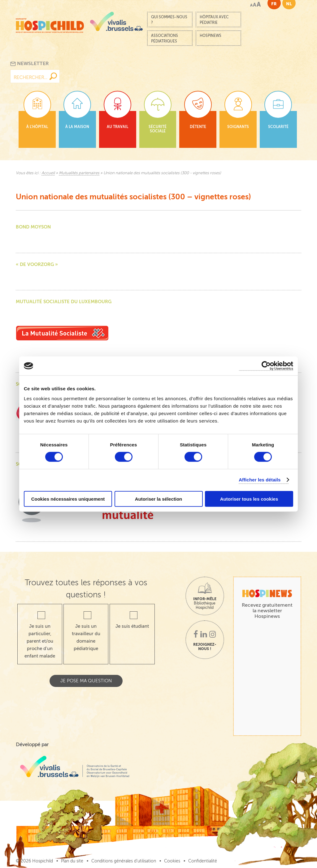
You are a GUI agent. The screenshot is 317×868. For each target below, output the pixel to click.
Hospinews (211, 36)
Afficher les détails (260, 480)
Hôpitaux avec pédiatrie (214, 20)
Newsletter (30, 64)
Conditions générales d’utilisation (124, 861)
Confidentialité (203, 861)
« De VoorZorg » (37, 264)
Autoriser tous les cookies (249, 499)
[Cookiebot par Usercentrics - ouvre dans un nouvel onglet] (266, 366)
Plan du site (72, 861)
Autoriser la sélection (159, 499)
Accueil (48, 173)
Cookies (172, 861)
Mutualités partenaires (79, 173)
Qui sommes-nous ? (169, 20)
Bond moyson (33, 227)
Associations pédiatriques (165, 38)
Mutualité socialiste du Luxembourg (64, 301)
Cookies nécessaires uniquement (68, 499)
